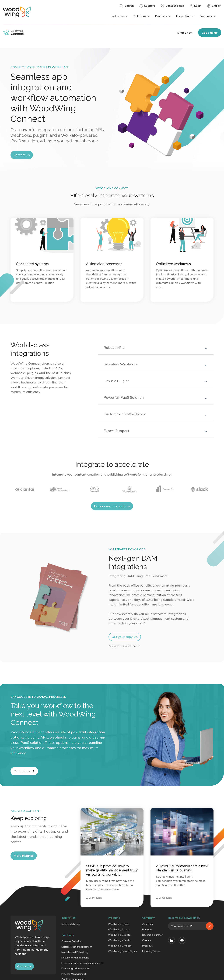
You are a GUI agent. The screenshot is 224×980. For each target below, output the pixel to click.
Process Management (74, 974)
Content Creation (71, 941)
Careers (147, 940)
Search (127, 6)
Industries (120, 16)
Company (208, 16)
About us (148, 924)
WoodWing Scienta (119, 935)
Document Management (75, 958)
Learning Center (151, 951)
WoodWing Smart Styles (122, 951)
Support (147, 6)
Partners (147, 929)
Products (163, 16)
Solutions (142, 16)
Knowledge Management (76, 968)
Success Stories (71, 924)
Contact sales (172, 6)
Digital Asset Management (77, 947)
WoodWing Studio (119, 924)
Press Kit (147, 946)
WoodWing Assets (119, 929)
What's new (184, 33)
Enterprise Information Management (82, 963)
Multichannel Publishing (75, 952)
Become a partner (152, 935)
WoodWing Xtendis (119, 940)
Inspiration (185, 16)
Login (195, 6)
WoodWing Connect (120, 946)
